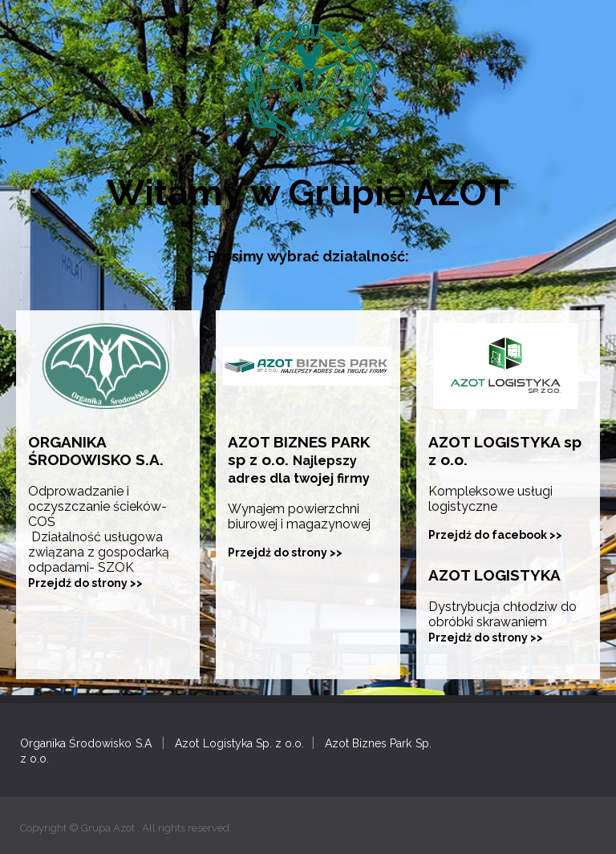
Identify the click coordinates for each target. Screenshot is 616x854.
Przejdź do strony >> (85, 583)
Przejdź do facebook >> (495, 535)
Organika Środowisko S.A (86, 743)
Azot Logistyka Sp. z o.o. (239, 743)
